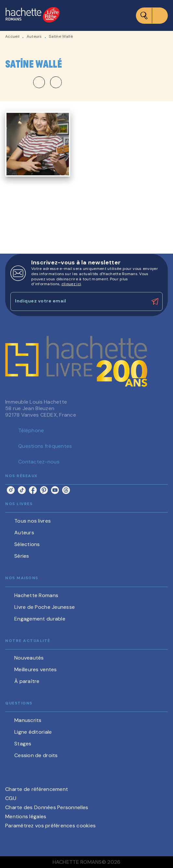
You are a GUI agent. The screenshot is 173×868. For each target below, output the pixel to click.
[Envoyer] (155, 301)
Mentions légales (26, 816)
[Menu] (152, 16)
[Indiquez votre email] (78, 301)
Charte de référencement (37, 789)
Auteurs (34, 36)
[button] (47, 82)
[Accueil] (33, 15)
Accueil (12, 36)
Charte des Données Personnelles (47, 807)
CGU (11, 798)
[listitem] (11, 490)
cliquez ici (71, 284)
